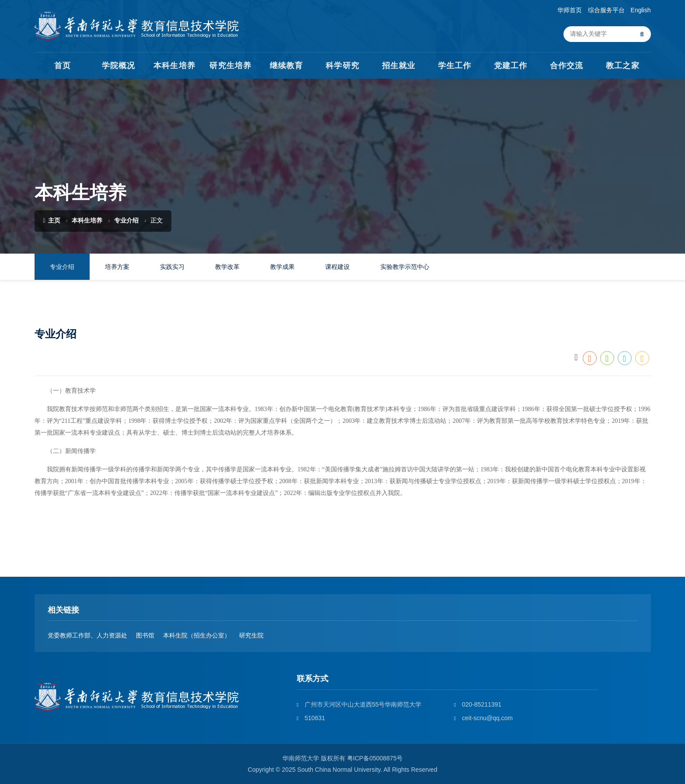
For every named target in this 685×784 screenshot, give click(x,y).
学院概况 (118, 66)
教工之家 (622, 66)
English (641, 10)
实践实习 (172, 267)
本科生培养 (174, 66)
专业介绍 (126, 220)
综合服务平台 (606, 10)
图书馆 (145, 636)
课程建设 (337, 267)
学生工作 (455, 66)
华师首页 (570, 10)
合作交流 (567, 66)
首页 (63, 66)
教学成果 (282, 267)
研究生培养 (230, 66)
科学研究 (342, 66)
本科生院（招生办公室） (197, 636)
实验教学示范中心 (405, 267)
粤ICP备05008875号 (375, 758)
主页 (52, 220)
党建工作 (511, 66)
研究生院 (251, 636)
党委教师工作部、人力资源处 (87, 636)
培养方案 (117, 267)
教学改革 (227, 267)
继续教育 (286, 66)
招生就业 (399, 66)
